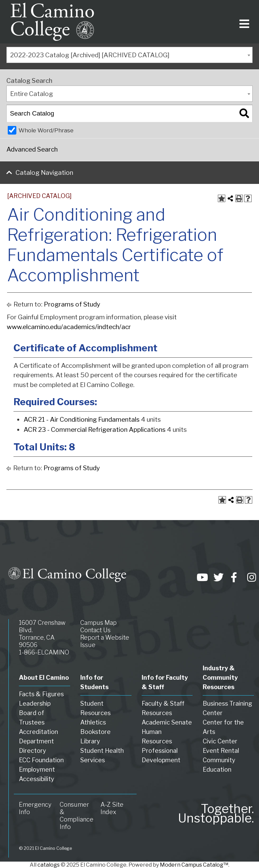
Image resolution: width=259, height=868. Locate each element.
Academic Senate (167, 722)
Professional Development (161, 755)
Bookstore (95, 732)
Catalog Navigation (44, 173)
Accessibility (37, 779)
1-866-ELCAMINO (44, 652)
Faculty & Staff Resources (163, 708)
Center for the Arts (223, 727)
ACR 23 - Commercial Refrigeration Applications (95, 430)
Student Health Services (102, 755)
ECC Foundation (41, 760)
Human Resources (157, 736)
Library (90, 741)
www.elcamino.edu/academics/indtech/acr (69, 327)
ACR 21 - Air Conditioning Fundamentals (82, 420)
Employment (37, 769)
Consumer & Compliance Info (77, 816)
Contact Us (95, 630)
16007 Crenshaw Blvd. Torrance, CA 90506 (42, 634)
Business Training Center (227, 708)
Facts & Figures (41, 694)
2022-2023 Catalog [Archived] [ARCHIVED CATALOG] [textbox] (90, 55)
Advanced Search (32, 149)
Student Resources (95, 708)
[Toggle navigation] (243, 22)
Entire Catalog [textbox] (32, 94)
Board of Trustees (32, 718)
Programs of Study (72, 304)
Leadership (35, 703)
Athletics (93, 722)
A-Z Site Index (112, 808)
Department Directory (36, 746)
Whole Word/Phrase (46, 130)
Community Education (219, 765)
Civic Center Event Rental (221, 746)
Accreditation (38, 732)
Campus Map (98, 623)
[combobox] (129, 55)
